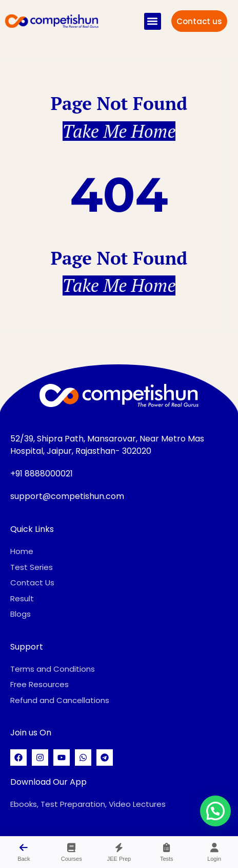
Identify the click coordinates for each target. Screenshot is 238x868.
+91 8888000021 (42, 474)
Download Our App (48, 782)
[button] (153, 21)
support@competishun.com (67, 496)
